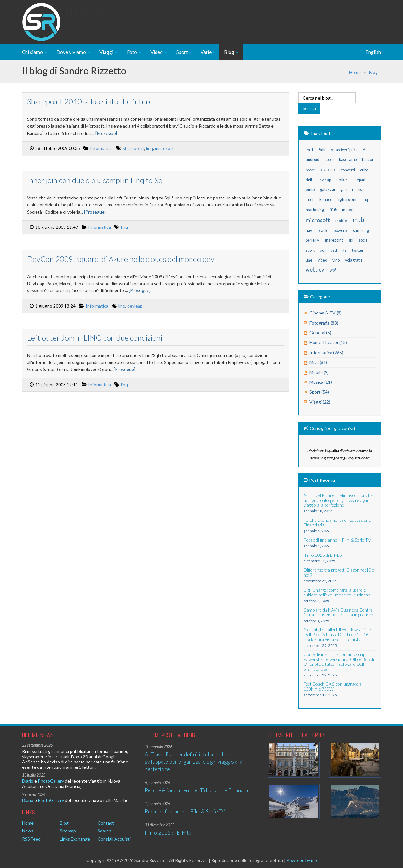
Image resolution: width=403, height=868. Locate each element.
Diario (28, 781)
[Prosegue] (106, 133)
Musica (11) (321, 382)
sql (323, 250)
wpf (333, 270)
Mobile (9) (319, 372)
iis (360, 190)
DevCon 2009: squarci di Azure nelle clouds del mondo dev (120, 259)
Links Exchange (75, 839)
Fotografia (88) (324, 323)
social (364, 240)
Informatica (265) (326, 352)
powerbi (341, 230)
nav (309, 230)
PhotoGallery (51, 781)
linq (149, 148)
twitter (358, 250)
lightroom (347, 199)
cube (364, 170)
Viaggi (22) (320, 402)
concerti (348, 170)
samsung (361, 230)
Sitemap (68, 831)
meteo (348, 210)
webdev (315, 270)
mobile (341, 221)
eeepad (359, 180)
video (322, 260)
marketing (315, 210)
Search (104, 831)
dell (309, 180)
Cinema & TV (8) (326, 313)
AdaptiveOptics (344, 150)
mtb (358, 219)
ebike (342, 179)
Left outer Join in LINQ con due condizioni (94, 338)
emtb (310, 190)
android (312, 160)
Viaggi (108, 52)
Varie (208, 52)
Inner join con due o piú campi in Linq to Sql (95, 180)
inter (310, 200)
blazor (368, 159)
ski (351, 240)
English (373, 52)
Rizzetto (100, 17)
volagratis (354, 260)
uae (309, 260)
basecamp (348, 160)
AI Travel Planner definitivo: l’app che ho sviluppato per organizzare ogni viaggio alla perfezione (194, 762)
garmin (347, 190)
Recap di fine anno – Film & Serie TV (185, 811)
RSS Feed (31, 839)
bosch (311, 170)
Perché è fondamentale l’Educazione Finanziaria (199, 790)
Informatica (101, 148)
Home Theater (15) (328, 342)
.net (310, 149)
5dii (322, 150)
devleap (134, 306)
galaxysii (327, 190)
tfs (344, 250)
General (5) (320, 333)
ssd (334, 250)
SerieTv (312, 240)
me (333, 209)
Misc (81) (318, 362)
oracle (323, 230)
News (28, 831)
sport (310, 250)
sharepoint (133, 148)
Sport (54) (319, 392)
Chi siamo (34, 52)
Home (355, 72)
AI (365, 150)
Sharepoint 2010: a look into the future (89, 101)
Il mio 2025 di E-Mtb (168, 833)
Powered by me (302, 860)
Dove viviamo (73, 52)
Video (159, 52)
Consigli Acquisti (114, 839)
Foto (134, 52)
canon (328, 169)
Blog (231, 52)
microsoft (164, 148)
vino (336, 260)
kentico (326, 200)
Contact (106, 823)
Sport (184, 52)
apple (329, 160)
